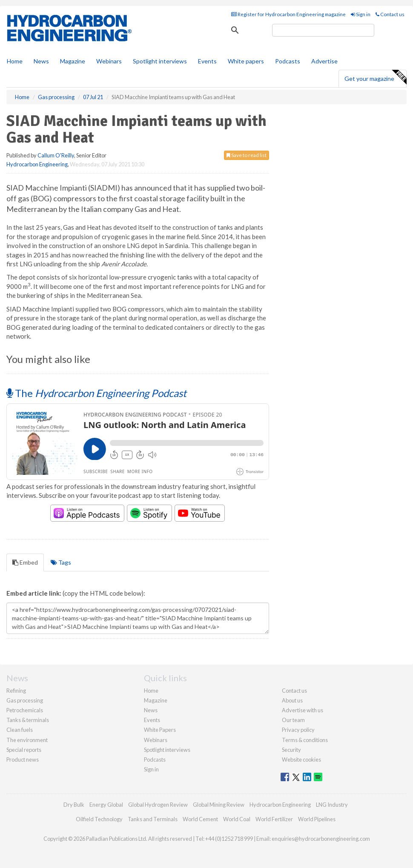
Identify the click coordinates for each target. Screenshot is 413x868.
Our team (293, 720)
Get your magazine (375, 77)
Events (207, 61)
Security (291, 750)
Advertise (324, 61)
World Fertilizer (274, 819)
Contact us (390, 14)
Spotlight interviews (160, 61)
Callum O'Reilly (56, 155)
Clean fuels (20, 730)
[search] (323, 30)
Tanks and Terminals (153, 819)
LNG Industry (332, 805)
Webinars (109, 61)
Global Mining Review (219, 805)
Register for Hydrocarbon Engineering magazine (288, 14)
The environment (27, 740)
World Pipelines (317, 819)
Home (15, 61)
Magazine (73, 61)
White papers (246, 61)
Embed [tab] (25, 562)
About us (292, 700)
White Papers (160, 730)
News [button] (41, 61)
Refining (16, 691)
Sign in (361, 14)
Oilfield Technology (99, 819)
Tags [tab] (61, 562)
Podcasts (288, 61)
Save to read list (247, 155)
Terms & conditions (305, 740)
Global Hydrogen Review (158, 805)
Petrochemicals (25, 710)
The (96, 393)
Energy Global (106, 805)
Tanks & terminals (28, 720)
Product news (23, 759)
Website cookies (301, 759)
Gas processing (25, 700)
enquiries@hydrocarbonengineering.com (321, 839)
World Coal (237, 819)
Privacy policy (298, 730)
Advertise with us (303, 710)
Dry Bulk (74, 805)
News (151, 710)
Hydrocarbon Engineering (37, 164)
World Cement (200, 819)
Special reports (24, 750)
